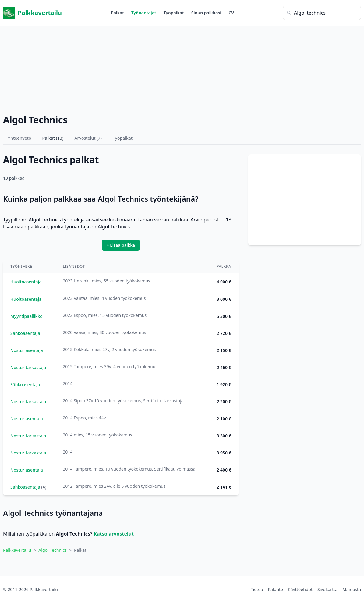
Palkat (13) (53, 138)
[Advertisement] (182, 69)
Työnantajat (144, 13)
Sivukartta (327, 589)
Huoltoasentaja (26, 282)
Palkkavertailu (32, 13)
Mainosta (352, 589)
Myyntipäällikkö (27, 316)
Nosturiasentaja (27, 350)
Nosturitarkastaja (28, 367)
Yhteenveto (20, 138)
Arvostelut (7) (88, 138)
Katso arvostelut (114, 534)
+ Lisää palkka (121, 245)
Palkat (117, 13)
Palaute (276, 589)
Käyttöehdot (300, 589)
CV (231, 13)
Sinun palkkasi (206, 13)
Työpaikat (174, 13)
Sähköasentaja (25, 333)
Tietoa (257, 589)
